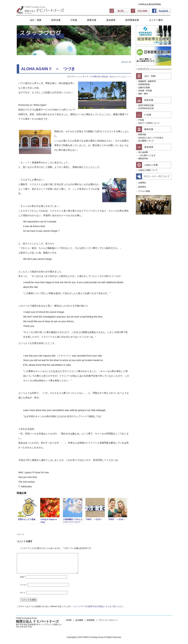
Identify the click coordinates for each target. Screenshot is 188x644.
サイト (23, 597)
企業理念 (142, 183)
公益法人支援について (148, 170)
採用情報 (157, 4)
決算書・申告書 (145, 91)
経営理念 (142, 187)
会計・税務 (36, 20)
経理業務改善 (132, 20)
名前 (23, 581)
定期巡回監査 (144, 84)
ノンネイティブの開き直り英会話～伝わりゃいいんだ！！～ (105, 77)
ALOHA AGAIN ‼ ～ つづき (48, 69)
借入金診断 (143, 152)
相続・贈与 (143, 94)
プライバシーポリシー (108, 624)
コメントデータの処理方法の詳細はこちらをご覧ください (98, 610)
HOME (141, 4)
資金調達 (111, 20)
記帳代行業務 (144, 88)
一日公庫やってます (147, 155)
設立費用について (146, 141)
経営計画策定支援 (146, 105)
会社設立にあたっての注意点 (151, 138)
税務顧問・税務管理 (147, 81)
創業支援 (92, 20)
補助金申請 (143, 159)
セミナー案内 (156, 20)
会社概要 (79, 624)
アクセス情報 (144, 191)
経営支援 (56, 20)
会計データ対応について (149, 123)
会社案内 (149, 4)
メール (23, 589)
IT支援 (74, 20)
